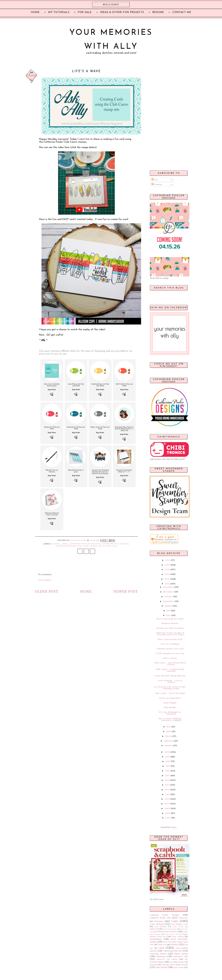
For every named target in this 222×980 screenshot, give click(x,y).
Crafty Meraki (178, 927)
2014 (167, 780)
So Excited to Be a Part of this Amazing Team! (170, 688)
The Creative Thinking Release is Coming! (170, 719)
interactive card (180, 956)
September (169, 601)
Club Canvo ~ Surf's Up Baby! (170, 693)
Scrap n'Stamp (178, 937)
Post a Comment (44, 580)
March (168, 736)
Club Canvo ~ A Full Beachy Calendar (170, 670)
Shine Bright (170, 703)
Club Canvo (90, 546)
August (168, 606)
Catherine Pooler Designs (85, 544)
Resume (158, 12)
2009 (167, 804)
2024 (167, 569)
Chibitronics (183, 918)
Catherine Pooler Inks (115, 544)
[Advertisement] (169, 117)
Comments (157, 184)
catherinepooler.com (69, 546)
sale (172, 962)
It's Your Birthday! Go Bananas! (170, 713)
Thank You (162, 945)
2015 (167, 776)
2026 (168, 560)
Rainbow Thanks (170, 623)
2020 (167, 752)
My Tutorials (59, 12)
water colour (178, 967)
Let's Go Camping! (170, 644)
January (168, 745)
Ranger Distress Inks (172, 934)
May (169, 727)
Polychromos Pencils (167, 931)
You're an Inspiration (170, 698)
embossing (161, 956)
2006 (168, 818)
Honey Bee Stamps (170, 929)
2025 (167, 565)
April (169, 731)
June (168, 615)
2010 (167, 799)
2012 (167, 790)
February (169, 741)
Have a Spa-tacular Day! (170, 639)
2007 (168, 813)
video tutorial (161, 967)
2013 (167, 785)
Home (86, 592)
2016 (167, 771)
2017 (168, 766)
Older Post (47, 592)
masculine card (108, 546)
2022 (167, 579)
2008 (167, 808)
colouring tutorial (158, 954)
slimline (181, 962)
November (169, 592)
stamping (153, 965)
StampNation (156, 939)
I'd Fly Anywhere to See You (170, 653)
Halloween (154, 929)
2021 (167, 584)
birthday (174, 944)
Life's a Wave (170, 658)
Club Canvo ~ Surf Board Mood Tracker (170, 664)
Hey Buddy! (170, 707)
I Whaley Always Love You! (170, 649)
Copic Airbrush (157, 924)
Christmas (159, 921)
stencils (184, 965)
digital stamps (181, 954)
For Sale (85, 12)
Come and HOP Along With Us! (170, 676)
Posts (155, 180)
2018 (168, 761)
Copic (175, 921)
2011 (167, 794)
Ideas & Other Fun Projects (122, 12)
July (168, 611)
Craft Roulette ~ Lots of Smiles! (170, 681)
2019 (167, 757)
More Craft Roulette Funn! (170, 619)
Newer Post (126, 592)
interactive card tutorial (167, 959)
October (168, 597)
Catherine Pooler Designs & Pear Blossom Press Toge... (171, 634)
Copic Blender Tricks (179, 924)
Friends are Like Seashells (170, 628)
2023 (167, 574)
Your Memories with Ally (111, 40)
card (65, 544)
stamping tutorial (168, 965)
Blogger (173, 827)
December (168, 587)
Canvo (57, 544)
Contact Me (182, 12)
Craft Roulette (160, 927)
